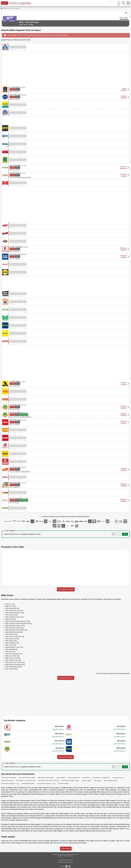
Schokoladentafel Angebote (28, 784)
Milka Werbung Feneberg (8, 781)
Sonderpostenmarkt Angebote (9, 778)
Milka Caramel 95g (11, 615)
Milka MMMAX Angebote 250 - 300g (10, 784)
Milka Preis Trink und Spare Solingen (70, 781)
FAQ (63, 862)
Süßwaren (26, 814)
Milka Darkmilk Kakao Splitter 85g (16, 630)
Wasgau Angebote (61, 778)
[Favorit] (126, 13)
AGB (65, 860)
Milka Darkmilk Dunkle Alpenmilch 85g (18, 621)
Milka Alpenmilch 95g (12, 608)
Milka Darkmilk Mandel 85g (14, 632)
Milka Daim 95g (10, 619)
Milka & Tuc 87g (11, 606)
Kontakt (59, 862)
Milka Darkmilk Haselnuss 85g (15, 626)
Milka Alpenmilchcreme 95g (14, 611)
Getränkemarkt (7, 9)
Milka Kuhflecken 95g (12, 643)
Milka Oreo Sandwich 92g (14, 654)
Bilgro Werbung (86, 778)
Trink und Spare (15, 9)
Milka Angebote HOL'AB (118, 778)
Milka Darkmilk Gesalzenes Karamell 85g (19, 623)
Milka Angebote (98, 781)
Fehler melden (66, 849)
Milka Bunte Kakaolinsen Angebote (27, 778)
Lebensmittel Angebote (63, 784)
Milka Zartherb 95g (11, 669)
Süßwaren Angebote (87, 781)
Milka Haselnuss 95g (12, 639)
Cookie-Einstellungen (69, 862)
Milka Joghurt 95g (11, 641)
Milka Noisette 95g (11, 649)
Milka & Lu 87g (10, 604)
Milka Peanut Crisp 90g (13, 658)
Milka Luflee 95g (11, 645)
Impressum (61, 860)
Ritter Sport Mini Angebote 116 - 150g (46, 784)
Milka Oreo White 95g (12, 656)
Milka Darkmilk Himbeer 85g (14, 628)
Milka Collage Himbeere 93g (14, 617)
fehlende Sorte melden (66, 678)
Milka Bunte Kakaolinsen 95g (15, 613)
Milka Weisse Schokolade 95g (15, 665)
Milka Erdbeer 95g (11, 634)
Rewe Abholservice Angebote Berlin (101, 778)
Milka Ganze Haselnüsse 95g (15, 636)
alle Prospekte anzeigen (66, 589)
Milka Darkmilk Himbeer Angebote (46, 778)
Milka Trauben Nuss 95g (13, 660)
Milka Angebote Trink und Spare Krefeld (26, 781)
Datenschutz (70, 860)
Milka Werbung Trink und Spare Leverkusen (48, 781)
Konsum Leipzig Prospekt (74, 778)
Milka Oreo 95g (10, 652)
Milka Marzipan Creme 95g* (14, 647)
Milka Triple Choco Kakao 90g (15, 662)
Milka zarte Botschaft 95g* (14, 667)
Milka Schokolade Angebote (111, 781)
